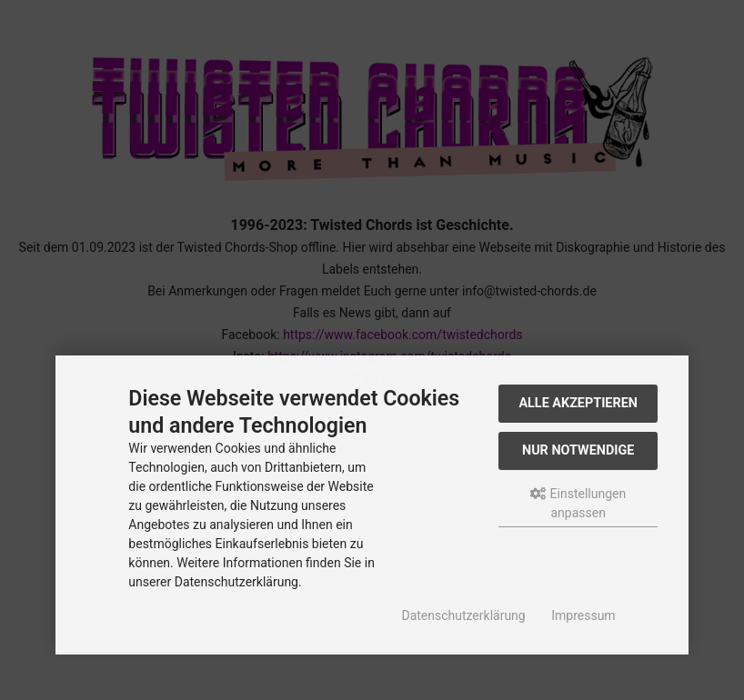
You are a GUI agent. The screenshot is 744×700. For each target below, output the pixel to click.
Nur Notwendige (578, 450)
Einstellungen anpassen (578, 503)
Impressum (583, 615)
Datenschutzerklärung (463, 615)
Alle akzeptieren (578, 403)
